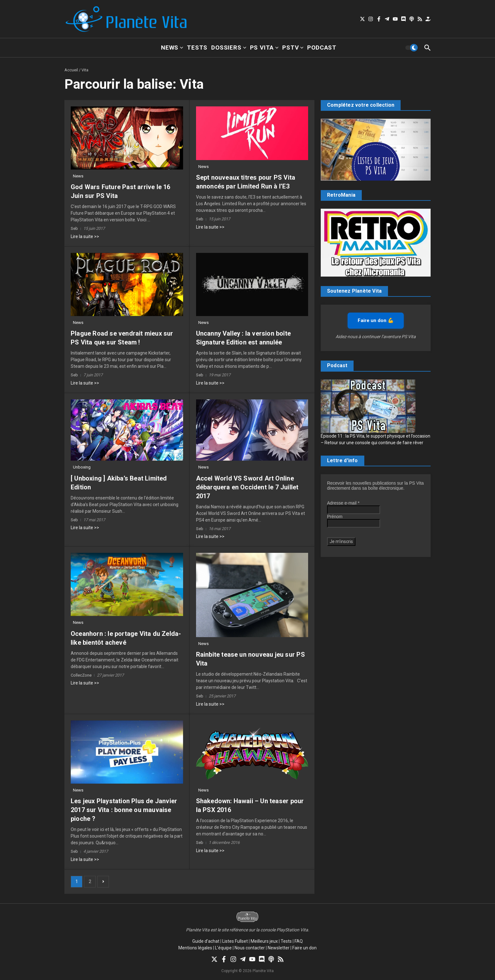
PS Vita (264, 48)
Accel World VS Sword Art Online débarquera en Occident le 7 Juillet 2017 (247, 487)
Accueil (71, 70)
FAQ (299, 941)
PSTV (293, 48)
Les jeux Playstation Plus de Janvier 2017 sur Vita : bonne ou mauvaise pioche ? (124, 810)
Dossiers (229, 48)
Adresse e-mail (343, 503)
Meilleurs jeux (264, 941)
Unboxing (82, 467)
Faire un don (304, 948)
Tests (197, 48)
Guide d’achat (206, 941)
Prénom (335, 517)
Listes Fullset (235, 941)
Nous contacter (250, 948)
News (172, 48)
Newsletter (279, 948)
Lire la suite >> (85, 236)
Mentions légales (195, 948)
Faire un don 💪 (376, 320)
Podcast (322, 48)
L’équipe (223, 948)
